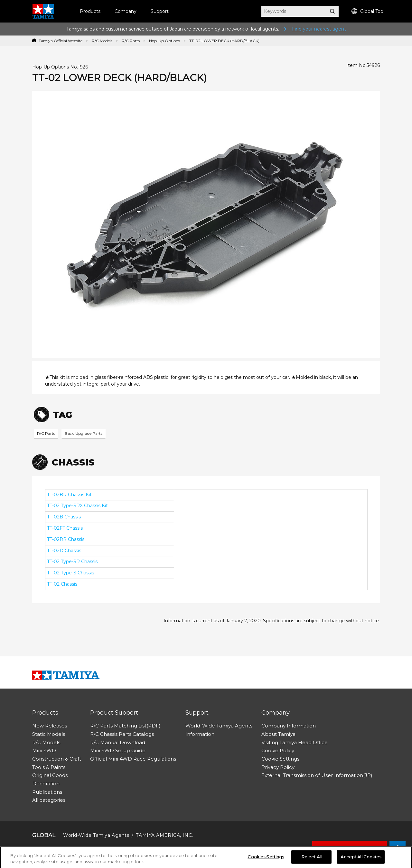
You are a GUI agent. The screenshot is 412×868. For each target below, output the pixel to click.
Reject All (312, 858)
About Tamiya (278, 734)
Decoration (46, 784)
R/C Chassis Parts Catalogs (122, 734)
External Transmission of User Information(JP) (317, 775)
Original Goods (50, 775)
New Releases (50, 726)
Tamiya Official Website (61, 41)
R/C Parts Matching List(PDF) (125, 726)
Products (90, 11)
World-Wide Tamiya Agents (219, 726)
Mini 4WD (44, 750)
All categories (49, 800)
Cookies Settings (266, 858)
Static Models (49, 734)
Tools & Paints (49, 767)
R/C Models (102, 41)
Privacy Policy (278, 767)
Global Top (367, 11)
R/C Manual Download (118, 742)
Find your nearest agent (319, 29)
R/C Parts (131, 41)
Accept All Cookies (361, 858)
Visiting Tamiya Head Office (295, 742)
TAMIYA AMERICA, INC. (164, 835)
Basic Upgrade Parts (84, 433)
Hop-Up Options (164, 41)
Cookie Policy (278, 750)
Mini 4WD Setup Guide (118, 750)
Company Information (289, 726)
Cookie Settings (280, 759)
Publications (47, 792)
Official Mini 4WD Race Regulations (133, 759)
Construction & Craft (57, 759)
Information (200, 734)
